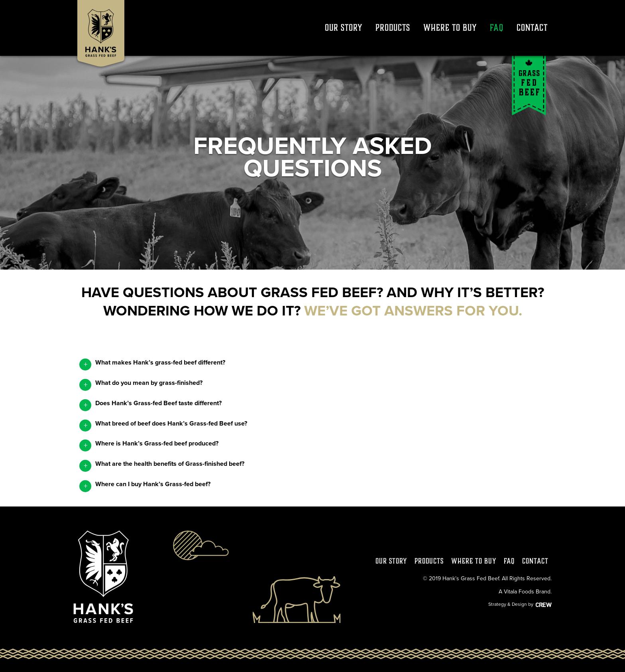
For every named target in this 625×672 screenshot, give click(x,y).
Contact (532, 28)
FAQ (497, 28)
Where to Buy (450, 28)
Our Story (344, 28)
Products (393, 28)
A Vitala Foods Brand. (525, 592)
